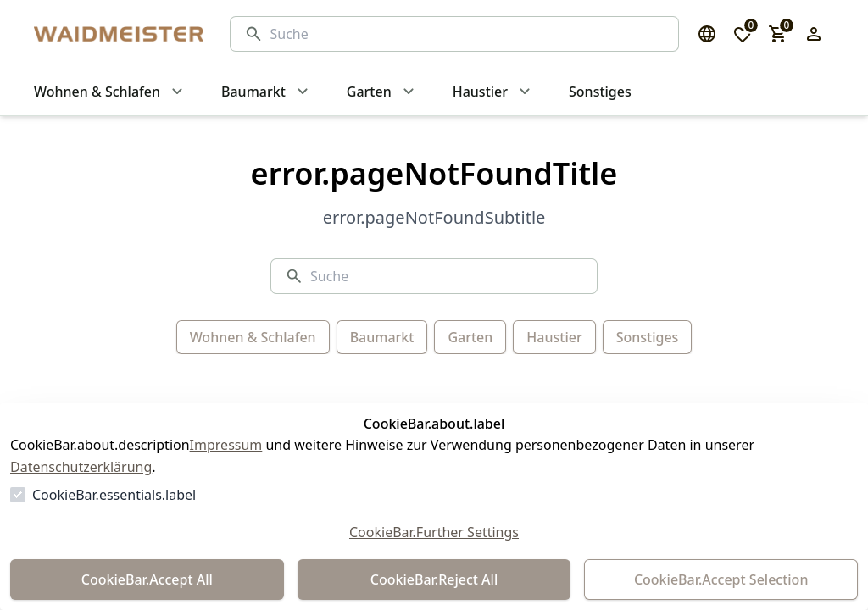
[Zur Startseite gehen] (115, 34)
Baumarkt (382, 337)
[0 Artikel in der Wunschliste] (743, 34)
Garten (470, 337)
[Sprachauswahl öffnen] (707, 34)
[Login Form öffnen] (814, 34)
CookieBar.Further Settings (434, 532)
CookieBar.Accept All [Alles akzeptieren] (147, 579)
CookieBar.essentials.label (114, 495)
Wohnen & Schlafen (253, 337)
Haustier (554, 337)
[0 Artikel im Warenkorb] (778, 34)
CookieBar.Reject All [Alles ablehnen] (434, 579)
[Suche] (467, 34)
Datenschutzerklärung (81, 467)
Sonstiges (648, 337)
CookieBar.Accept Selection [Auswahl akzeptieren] (721, 579)
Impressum (226, 445)
